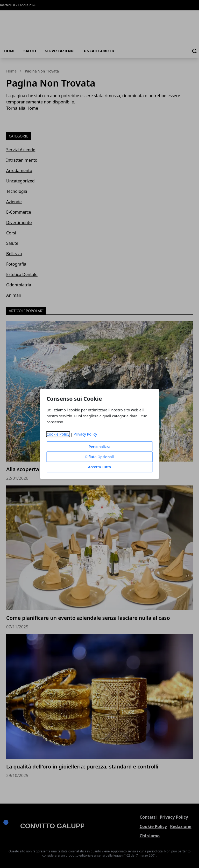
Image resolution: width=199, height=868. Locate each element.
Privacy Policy (85, 434)
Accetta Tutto (100, 467)
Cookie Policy (58, 434)
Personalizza (99, 447)
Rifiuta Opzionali (99, 457)
